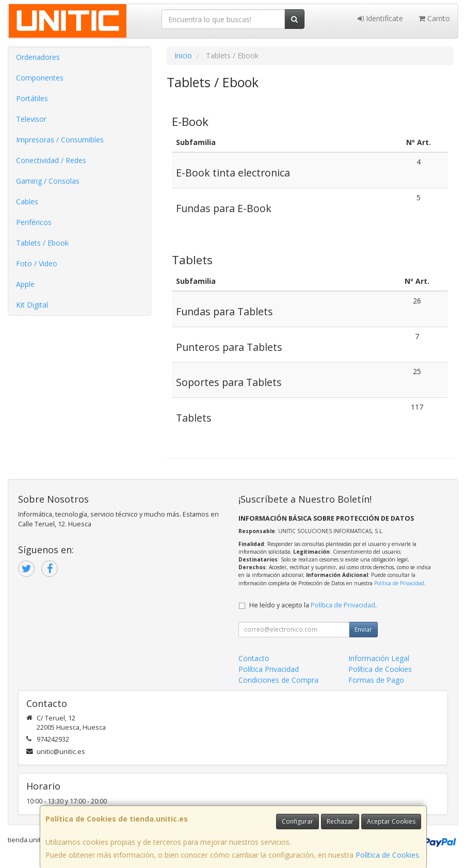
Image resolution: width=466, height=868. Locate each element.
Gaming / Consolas (48, 181)
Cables (27, 202)
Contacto (254, 658)
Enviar (363, 629)
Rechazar (340, 821)
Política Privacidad (269, 669)
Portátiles (32, 98)
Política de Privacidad (399, 583)
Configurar (298, 821)
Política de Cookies (387, 855)
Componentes (40, 78)
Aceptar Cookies (391, 821)
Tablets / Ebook (42, 243)
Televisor (31, 119)
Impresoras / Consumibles (60, 140)
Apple (25, 284)
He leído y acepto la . (313, 605)
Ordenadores (38, 57)
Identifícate (380, 18)
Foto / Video (37, 263)
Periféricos (34, 222)
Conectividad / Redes (51, 160)
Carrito (434, 18)
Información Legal (379, 658)
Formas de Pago (376, 680)
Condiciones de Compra (278, 680)
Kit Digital (32, 305)
